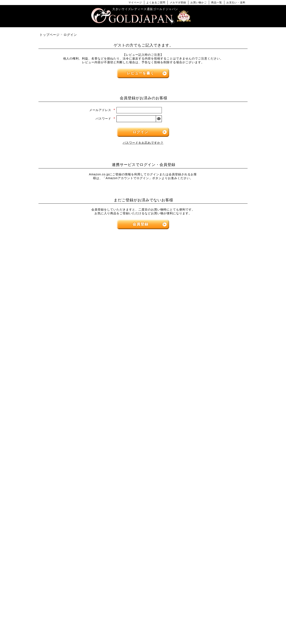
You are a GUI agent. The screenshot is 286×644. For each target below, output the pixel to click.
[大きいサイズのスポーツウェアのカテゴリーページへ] (214, 391)
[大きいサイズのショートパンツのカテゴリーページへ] (214, 305)
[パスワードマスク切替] (159, 119)
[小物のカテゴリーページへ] (214, 427)
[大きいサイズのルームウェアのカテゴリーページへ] (214, 415)
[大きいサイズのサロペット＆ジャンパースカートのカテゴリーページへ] (143, 341)
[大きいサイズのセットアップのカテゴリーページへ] (214, 403)
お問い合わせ (172, 627)
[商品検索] (240, 500)
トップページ (50, 35)
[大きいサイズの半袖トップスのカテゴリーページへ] (72, 305)
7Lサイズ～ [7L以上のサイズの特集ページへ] (232, 264)
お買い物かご (199, 3)
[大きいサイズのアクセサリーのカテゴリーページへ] (214, 463)
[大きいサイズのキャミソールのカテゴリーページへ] (72, 341)
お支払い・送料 (236, 3)
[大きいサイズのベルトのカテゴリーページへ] (214, 439)
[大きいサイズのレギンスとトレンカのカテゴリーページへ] (214, 341)
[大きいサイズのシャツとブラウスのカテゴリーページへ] (72, 329)
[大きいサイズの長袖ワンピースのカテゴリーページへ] (143, 305)
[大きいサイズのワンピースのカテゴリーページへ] (143, 293)
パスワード (105, 119)
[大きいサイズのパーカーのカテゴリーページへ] (143, 403)
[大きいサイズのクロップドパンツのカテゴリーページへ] (214, 317)
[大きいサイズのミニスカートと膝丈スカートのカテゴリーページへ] (72, 379)
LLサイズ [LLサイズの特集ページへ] (54, 264)
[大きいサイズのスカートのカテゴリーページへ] (72, 367)
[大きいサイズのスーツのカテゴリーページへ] (214, 379)
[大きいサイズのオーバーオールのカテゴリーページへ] (143, 353)
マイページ (135, 3)
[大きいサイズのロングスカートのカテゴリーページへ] (72, 391)
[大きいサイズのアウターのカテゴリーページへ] (143, 367)
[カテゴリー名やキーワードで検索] (202, 500)
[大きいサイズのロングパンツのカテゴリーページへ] (214, 329)
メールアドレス (102, 110)
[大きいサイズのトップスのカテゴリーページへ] (72, 293)
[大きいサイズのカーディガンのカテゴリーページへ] (143, 379)
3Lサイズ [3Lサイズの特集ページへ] (90, 264)
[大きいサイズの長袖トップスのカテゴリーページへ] (72, 317)
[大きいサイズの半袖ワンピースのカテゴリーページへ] (143, 317)
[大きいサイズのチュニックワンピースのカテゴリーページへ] (143, 329)
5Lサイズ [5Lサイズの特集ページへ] (161, 264)
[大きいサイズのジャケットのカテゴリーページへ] (143, 391)
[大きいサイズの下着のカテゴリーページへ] (214, 451)
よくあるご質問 (156, 3)
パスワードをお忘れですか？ (143, 143)
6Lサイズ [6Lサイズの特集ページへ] (196, 264)
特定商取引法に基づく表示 (122, 627)
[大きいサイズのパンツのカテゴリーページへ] (214, 293)
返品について (151, 627)
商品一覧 (217, 3)
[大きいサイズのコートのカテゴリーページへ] (143, 415)
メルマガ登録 (178, 3)
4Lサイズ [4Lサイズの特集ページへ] (125, 264)
